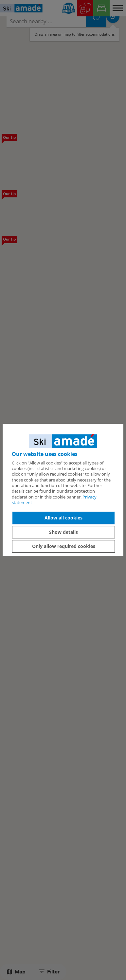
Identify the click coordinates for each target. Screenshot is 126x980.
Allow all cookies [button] (63, 518)
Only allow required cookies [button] (64, 546)
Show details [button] (63, 532)
